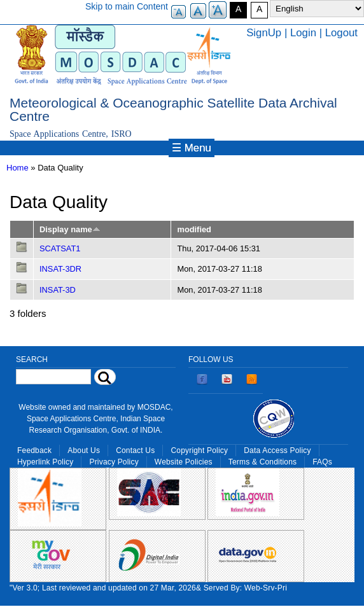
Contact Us (135, 450)
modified (194, 229)
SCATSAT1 (60, 248)
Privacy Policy (114, 462)
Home (17, 168)
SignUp (264, 33)
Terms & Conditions (263, 462)
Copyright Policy (199, 450)
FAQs (322, 462)
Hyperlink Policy (45, 462)
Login (303, 33)
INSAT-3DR (60, 269)
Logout (341, 33)
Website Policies (184, 462)
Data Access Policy (277, 450)
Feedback (34, 450)
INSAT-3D (58, 290)
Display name (70, 229)
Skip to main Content (127, 6)
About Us (84, 450)
